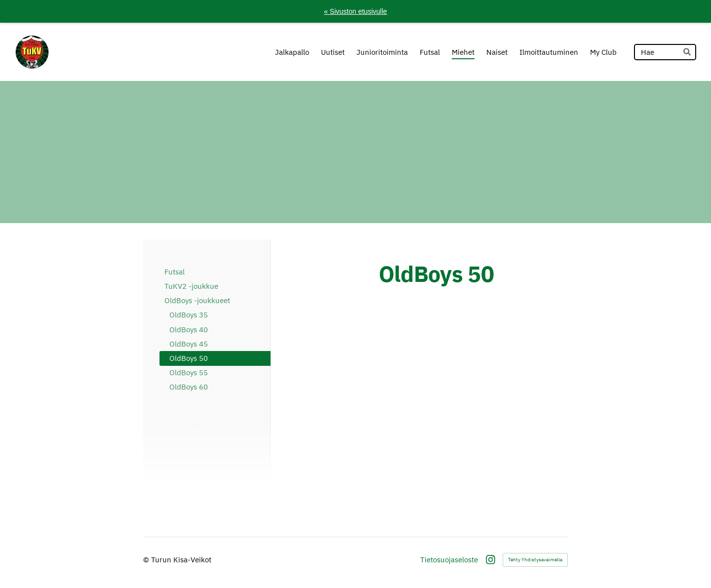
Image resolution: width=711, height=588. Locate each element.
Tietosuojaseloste (449, 560)
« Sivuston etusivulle (355, 11)
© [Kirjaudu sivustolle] (147, 560)
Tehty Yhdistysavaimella (535, 560)
